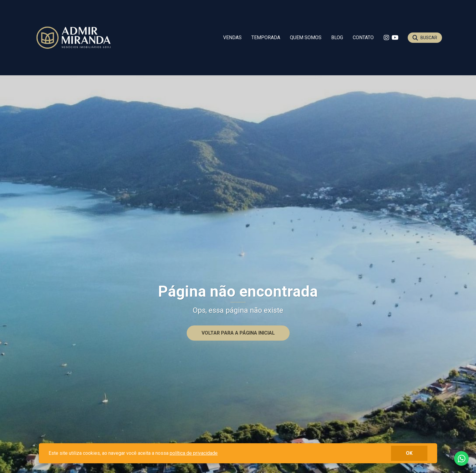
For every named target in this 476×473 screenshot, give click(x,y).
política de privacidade (194, 453)
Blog (337, 37)
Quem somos (306, 37)
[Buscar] (425, 38)
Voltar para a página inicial (238, 333)
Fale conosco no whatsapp (461, 458)
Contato (363, 37)
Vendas (232, 37)
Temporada (266, 37)
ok (409, 453)
